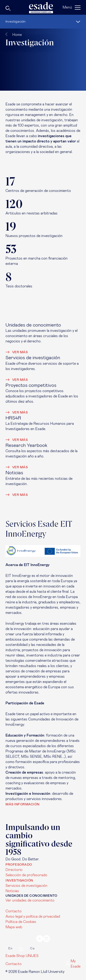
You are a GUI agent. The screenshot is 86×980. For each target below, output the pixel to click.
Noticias (12, 891)
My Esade (73, 964)
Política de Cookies (21, 922)
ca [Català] (32, 948)
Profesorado (19, 865)
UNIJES (32, 956)
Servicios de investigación (26, 886)
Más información (23, 804)
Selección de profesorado (26, 875)
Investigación (19, 881)
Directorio (14, 870)
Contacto (14, 911)
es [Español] (21, 948)
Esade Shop (15, 956)
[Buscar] (20, 9)
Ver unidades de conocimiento (30, 900)
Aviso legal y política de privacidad (33, 916)
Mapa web (14, 927)
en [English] (10, 948)
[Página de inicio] (43, 8)
